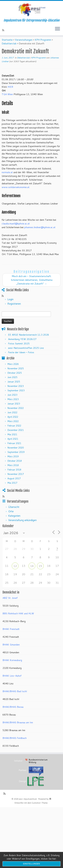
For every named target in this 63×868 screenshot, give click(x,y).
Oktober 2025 (15, 379)
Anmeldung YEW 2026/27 (22, 345)
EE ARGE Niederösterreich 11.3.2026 (29, 341)
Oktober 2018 (15, 467)
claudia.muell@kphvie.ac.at (16, 229)
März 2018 (13, 471)
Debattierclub (9, 49)
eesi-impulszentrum (28, 805)
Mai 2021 (12, 440)
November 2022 (16, 414)
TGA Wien (7, 100)
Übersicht (14, 513)
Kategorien (14, 521)
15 (40, 572)
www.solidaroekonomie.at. (16, 193)
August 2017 (14, 484)
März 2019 (13, 462)
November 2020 (16, 453)
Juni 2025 (12, 383)
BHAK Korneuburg (12, 666)
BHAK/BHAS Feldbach (15, 744)
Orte (11, 517)
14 (32, 572)
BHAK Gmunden (11, 651)
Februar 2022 (14, 431)
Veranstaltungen (24, 46)
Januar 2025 (14, 387)
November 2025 (16, 374)
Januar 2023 (14, 409)
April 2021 (13, 445)
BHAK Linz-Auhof (12, 682)
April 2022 (13, 423)
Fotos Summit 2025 (19, 349)
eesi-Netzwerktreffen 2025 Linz (26, 354)
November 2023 (16, 392)
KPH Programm (43, 46)
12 (15, 572)
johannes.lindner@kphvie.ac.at (40, 233)
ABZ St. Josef (10, 604)
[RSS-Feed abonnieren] (4, 33)
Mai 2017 (12, 489)
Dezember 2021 (16, 436)
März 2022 (13, 427)
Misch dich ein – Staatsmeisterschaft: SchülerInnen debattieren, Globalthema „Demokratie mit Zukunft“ (32, 286)
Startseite (7, 46)
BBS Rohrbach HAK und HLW (18, 619)
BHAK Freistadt (11, 635)
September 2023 (16, 396)
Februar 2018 (14, 475)
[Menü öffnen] (57, 32)
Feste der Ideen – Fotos (21, 358)
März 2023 (13, 405)
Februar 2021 (14, 449)
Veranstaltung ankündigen (22, 526)
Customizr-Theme (40, 809)
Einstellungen (31, 864)
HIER (10, 93)
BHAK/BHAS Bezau (13, 713)
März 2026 (13, 370)
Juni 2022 (12, 418)
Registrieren (14, 310)
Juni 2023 (12, 401)
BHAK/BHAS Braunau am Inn (18, 728)
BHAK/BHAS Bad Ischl (15, 697)
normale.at (7, 178)
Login (10, 305)
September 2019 (16, 458)
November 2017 (16, 480)
